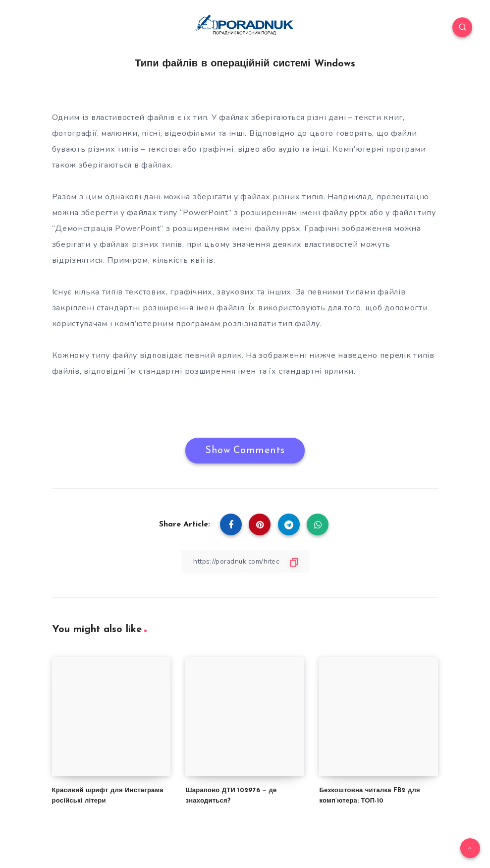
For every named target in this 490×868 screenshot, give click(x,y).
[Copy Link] (245, 561)
